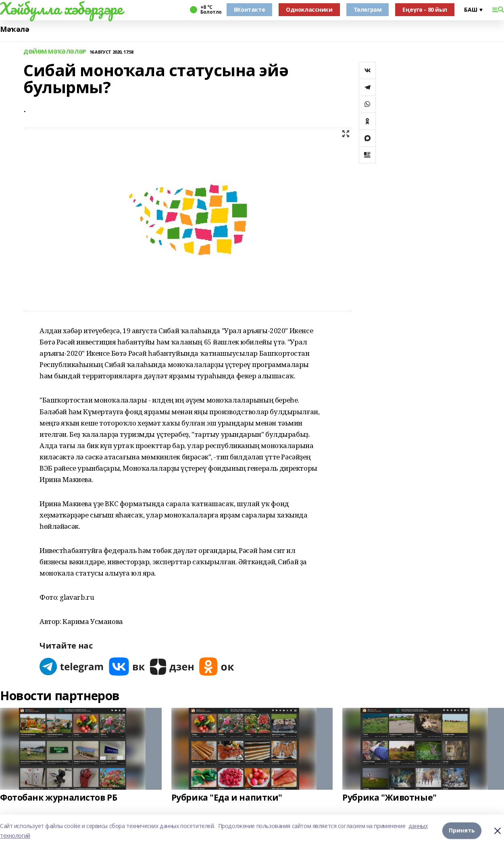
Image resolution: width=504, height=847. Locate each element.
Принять (462, 831)
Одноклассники (309, 9)
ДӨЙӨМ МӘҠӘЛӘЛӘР (55, 52)
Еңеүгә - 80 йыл (425, 9)
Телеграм (368, 9)
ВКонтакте (249, 9)
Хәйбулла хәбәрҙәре (61, 8)
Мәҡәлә (15, 29)
